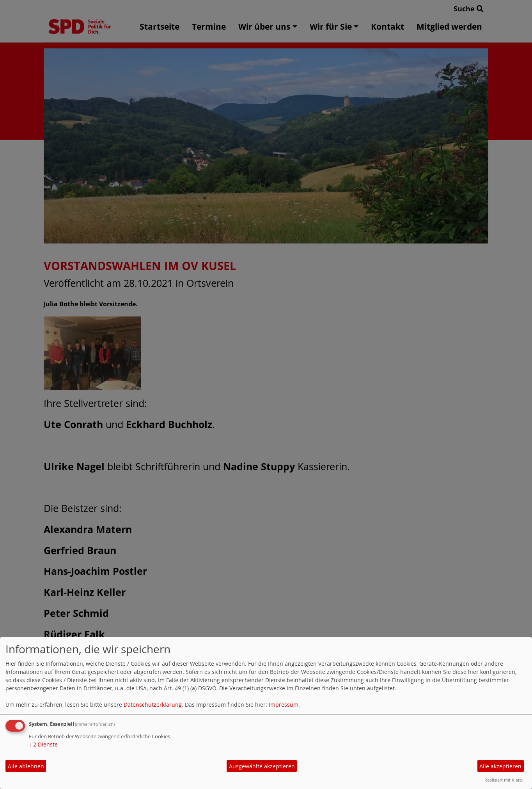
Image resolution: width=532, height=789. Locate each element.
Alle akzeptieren (500, 766)
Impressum (284, 705)
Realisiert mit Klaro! (504, 780)
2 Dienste (43, 744)
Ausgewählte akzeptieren (262, 766)
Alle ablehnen (26, 766)
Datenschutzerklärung (153, 705)
